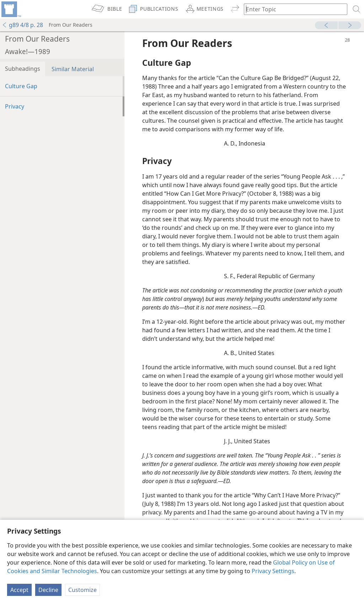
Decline (48, 590)
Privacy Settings (273, 571)
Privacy (15, 106)
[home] (11, 9)
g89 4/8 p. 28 (22, 25)
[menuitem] (11, 9)
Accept (19, 590)
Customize (82, 590)
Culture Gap (21, 86)
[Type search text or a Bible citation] (292, 9)
